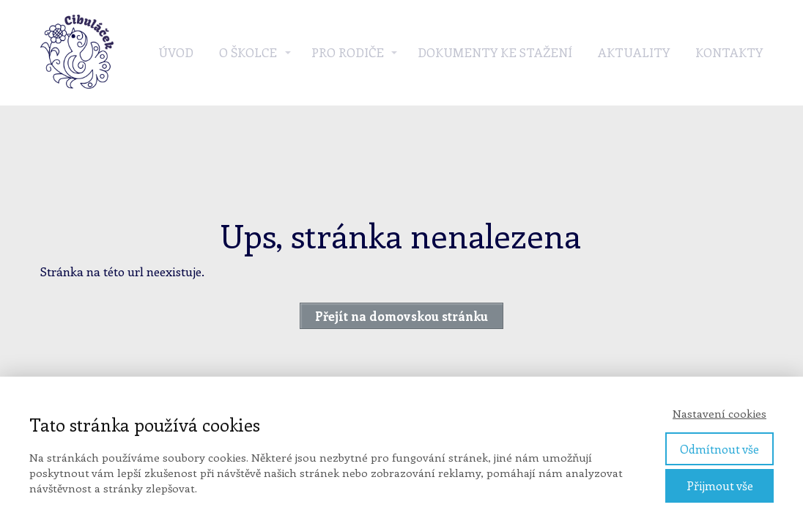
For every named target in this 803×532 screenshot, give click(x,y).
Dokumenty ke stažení (495, 52)
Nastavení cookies (719, 413)
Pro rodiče (348, 52)
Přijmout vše (720, 485)
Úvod (176, 52)
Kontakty (729, 52)
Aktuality (634, 52)
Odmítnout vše (719, 449)
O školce (248, 52)
